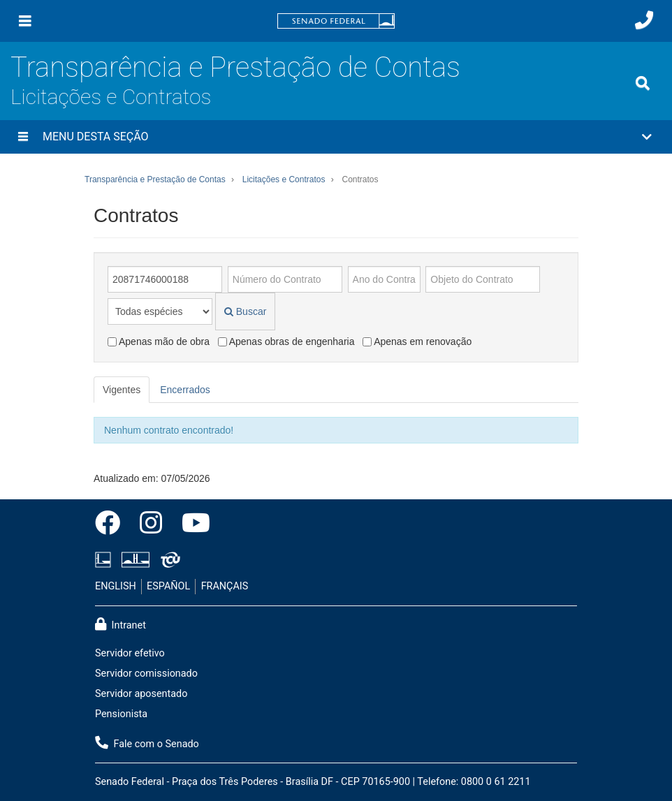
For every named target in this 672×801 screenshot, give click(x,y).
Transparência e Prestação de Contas (235, 67)
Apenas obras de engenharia (286, 341)
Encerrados (185, 390)
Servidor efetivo (130, 653)
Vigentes (122, 390)
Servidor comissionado (146, 674)
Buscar (245, 311)
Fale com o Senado (147, 743)
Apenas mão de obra (159, 341)
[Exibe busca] (643, 83)
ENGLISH (116, 586)
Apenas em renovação (417, 341)
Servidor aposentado (141, 694)
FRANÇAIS (225, 586)
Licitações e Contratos (111, 97)
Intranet (120, 624)
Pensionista (121, 714)
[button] (336, 137)
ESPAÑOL (168, 586)
